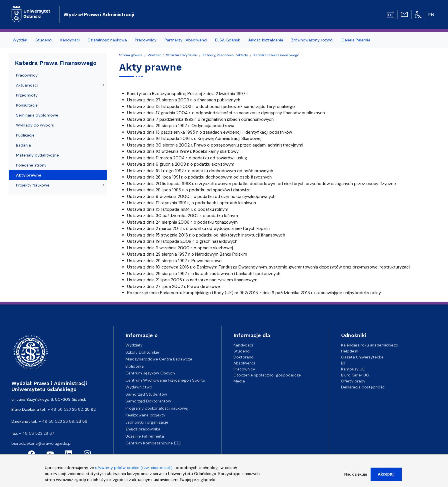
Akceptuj (386, 477)
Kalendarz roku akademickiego (370, 345)
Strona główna (131, 55)
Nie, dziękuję (356, 477)
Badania (23, 145)
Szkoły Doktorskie (142, 352)
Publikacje (25, 135)
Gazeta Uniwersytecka (362, 357)
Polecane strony (31, 165)
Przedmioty (27, 95)
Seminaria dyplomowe (37, 115)
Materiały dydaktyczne (37, 155)
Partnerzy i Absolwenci (186, 40)
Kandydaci (70, 40)
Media (239, 381)
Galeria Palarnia (356, 40)
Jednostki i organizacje (147, 422)
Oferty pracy (353, 381)
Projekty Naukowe (33, 185)
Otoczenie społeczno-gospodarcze (267, 375)
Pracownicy (146, 40)
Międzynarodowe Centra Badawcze (159, 359)
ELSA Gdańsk (228, 40)
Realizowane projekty (145, 415)
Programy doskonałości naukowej (157, 408)
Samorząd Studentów (146, 394)
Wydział (20, 40)
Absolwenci (244, 363)
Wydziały (134, 345)
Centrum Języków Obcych (150, 373)
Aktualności (27, 85)
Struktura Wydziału (182, 55)
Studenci (44, 40)
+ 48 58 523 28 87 (37, 433)
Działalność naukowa (107, 40)
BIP (344, 363)
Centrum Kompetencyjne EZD (153, 443)
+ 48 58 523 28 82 (65, 409)
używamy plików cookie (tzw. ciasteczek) (134, 470)
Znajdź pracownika (143, 429)
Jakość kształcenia (266, 40)
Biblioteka (135, 366)
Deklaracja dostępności (363, 387)
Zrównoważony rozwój (312, 40)
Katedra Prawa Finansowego (276, 55)
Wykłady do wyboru (35, 125)
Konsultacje (27, 105)
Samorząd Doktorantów (148, 401)
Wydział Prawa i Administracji (99, 15)
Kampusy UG (353, 369)
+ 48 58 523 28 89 (57, 421)
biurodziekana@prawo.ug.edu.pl (41, 443)
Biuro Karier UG (355, 375)
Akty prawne (29, 175)
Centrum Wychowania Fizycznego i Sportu (165, 380)
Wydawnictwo (139, 387)
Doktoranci (244, 357)
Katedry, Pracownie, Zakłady (225, 55)
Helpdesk (350, 351)
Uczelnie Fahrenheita (145, 436)
